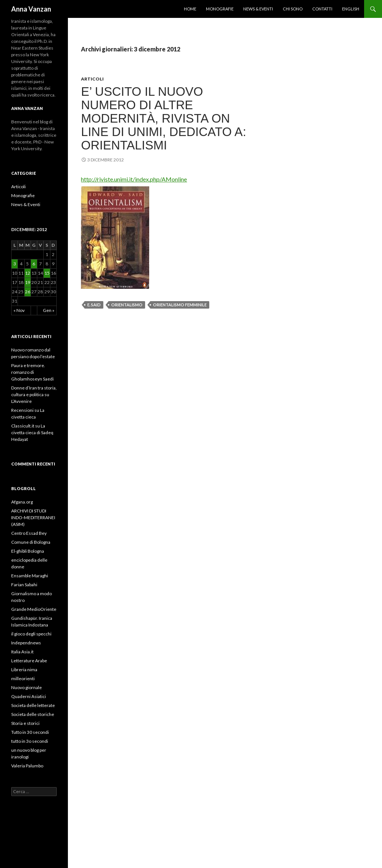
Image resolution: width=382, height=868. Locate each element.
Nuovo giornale (26, 687)
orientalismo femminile (180, 305)
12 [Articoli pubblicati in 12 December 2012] (28, 273)
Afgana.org (22, 502)
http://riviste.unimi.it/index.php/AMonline (134, 179)
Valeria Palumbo (27, 766)
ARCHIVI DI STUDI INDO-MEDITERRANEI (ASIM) (33, 517)
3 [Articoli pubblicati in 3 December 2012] (15, 264)
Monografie (220, 9)
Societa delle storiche (33, 714)
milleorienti (23, 678)
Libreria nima (24, 670)
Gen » (49, 310)
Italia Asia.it (22, 652)
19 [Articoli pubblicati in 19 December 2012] (28, 282)
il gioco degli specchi (31, 634)
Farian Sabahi (24, 585)
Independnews (26, 643)
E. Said (94, 305)
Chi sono (293, 9)
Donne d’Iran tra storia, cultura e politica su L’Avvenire (34, 394)
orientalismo (127, 305)
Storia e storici (25, 723)
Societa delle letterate (33, 705)
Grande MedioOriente (34, 609)
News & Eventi (258, 9)
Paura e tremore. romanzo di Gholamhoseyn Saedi (32, 372)
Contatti (322, 9)
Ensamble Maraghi (30, 576)
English (351, 9)
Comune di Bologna (31, 542)
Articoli (92, 79)
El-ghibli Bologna (28, 551)
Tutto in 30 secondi (30, 732)
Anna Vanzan (31, 9)
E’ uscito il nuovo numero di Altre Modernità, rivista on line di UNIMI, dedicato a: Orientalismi (164, 118)
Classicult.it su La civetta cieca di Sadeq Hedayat (32, 433)
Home (190, 9)
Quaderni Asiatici (29, 696)
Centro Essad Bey (29, 533)
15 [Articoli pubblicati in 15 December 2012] (47, 273)
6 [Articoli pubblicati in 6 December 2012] (34, 264)
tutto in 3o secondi (30, 741)
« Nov (19, 310)
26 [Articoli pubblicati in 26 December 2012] (28, 292)
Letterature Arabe (29, 661)
